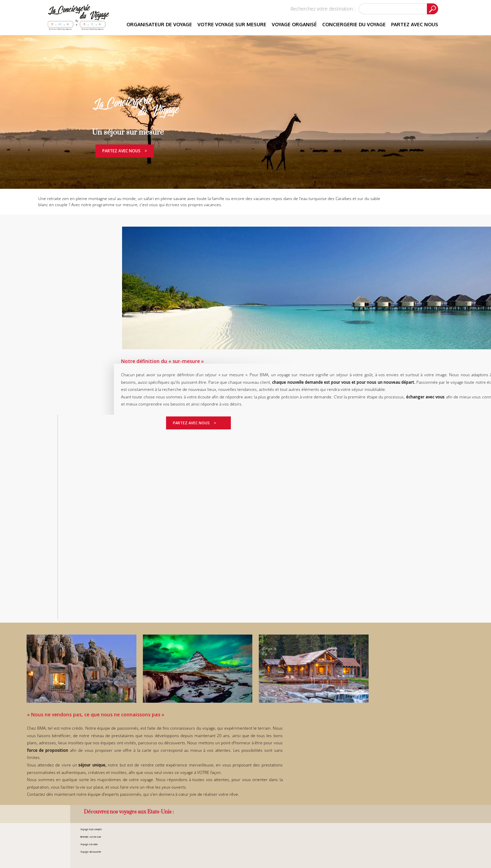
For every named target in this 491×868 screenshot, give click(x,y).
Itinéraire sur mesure (91, 837)
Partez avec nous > (125, 151)
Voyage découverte (91, 852)
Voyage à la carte (89, 844)
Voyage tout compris (91, 829)
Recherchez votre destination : (323, 9)
